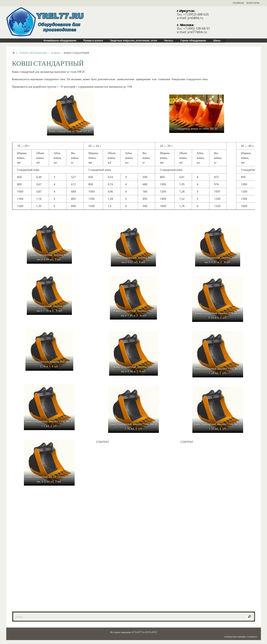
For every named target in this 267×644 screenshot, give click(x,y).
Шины (217, 41)
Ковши (57, 53)
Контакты (253, 3)
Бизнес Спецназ (248, 637)
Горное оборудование (193, 41)
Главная (238, 3)
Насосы (169, 41)
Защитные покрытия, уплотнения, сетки (133, 41)
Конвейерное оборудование (60, 41)
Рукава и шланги (93, 41)
